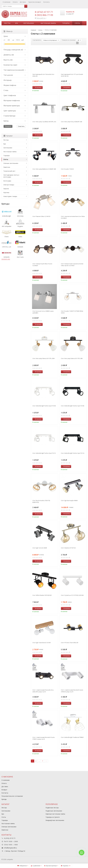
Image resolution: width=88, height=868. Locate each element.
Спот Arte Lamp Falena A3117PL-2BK (72, 358)
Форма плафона (15, 85)
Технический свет (9, 171)
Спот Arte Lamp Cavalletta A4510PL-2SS (44, 122)
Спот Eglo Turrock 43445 (40, 548)
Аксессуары (7, 181)
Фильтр (8, 31)
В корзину (37, 87)
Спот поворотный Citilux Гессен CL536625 (42, 265)
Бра (17, 23)
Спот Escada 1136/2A (67, 169)
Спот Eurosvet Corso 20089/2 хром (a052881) (43, 312)
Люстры (7, 23)
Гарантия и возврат (35, 2)
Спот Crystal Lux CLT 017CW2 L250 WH (72, 595)
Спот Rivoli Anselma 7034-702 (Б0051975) (41, 501)
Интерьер (15, 80)
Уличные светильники (11, 163)
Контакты (46, 2)
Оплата (15, 2)
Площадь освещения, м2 (15, 50)
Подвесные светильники (54, 811)
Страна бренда (15, 116)
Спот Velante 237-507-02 (68, 548)
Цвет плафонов (15, 95)
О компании (6, 2)
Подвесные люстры (52, 808)
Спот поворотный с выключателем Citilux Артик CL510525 (72, 265)
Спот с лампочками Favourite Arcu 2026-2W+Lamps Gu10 (43, 691)
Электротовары (9, 185)
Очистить (21, 126)
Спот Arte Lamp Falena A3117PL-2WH (44, 358)
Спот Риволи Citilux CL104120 (41, 216)
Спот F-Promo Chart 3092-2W (70, 643)
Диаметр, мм (15, 55)
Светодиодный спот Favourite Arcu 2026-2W (43, 75)
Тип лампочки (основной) (15, 70)
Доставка (23, 2)
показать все (6, 259)
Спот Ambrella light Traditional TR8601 (72, 737)
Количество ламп (15, 65)
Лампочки (7, 167)
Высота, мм (15, 60)
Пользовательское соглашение (12, 796)
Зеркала (6, 189)
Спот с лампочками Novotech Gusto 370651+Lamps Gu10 (44, 738)
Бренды (4, 799)
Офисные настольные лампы (55, 814)
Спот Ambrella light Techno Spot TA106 (73, 406)
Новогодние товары (10, 196)
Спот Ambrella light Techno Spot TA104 (44, 406)
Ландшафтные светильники (55, 820)
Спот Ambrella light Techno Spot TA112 (44, 453)
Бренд (15, 121)
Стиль (15, 90)
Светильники (29, 23)
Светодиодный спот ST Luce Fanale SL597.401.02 (72, 75)
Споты (77, 23)
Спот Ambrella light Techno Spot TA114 (73, 453)
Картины (6, 192)
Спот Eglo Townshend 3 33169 (41, 643)
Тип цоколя (15, 75)
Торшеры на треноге (53, 817)
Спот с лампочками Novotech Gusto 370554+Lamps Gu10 (72, 691)
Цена (15, 36)
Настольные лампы (48, 23)
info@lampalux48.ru (10, 848)
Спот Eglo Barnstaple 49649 (69, 501)
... (84, 23)
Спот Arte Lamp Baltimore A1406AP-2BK (44, 169)
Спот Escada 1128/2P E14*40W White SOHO (72, 312)
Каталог (8, 136)
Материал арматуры (15, 106)
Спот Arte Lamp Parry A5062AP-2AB (71, 122)
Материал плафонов (15, 100)
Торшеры (66, 23)
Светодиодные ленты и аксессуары (11, 176)
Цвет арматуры (15, 111)
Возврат (4, 790)
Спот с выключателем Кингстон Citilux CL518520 (73, 217)
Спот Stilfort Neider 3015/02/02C (42, 595)
